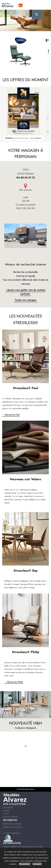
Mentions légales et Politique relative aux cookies (23, 847)
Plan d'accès (26, 190)
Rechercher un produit (12, 824)
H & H (6, 814)
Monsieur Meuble (10, 817)
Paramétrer (25, 864)
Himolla (6, 811)
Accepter (37, 864)
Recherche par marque (13, 827)
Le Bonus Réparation (12, 833)
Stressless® (8, 807)
